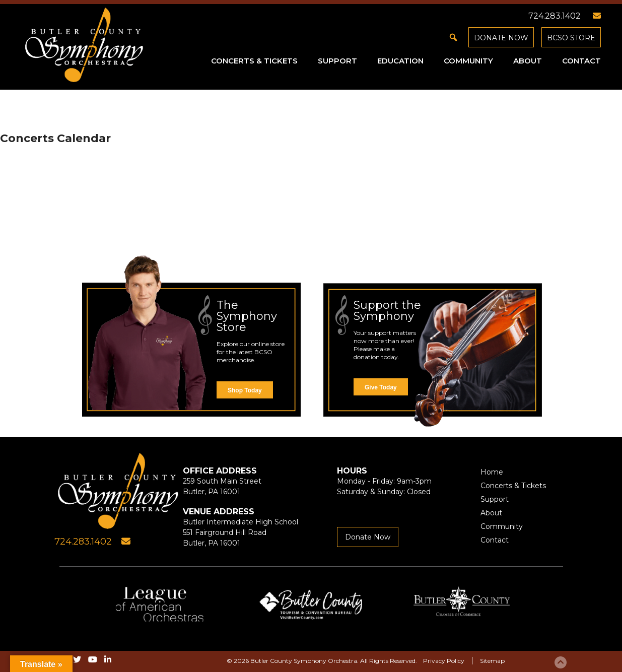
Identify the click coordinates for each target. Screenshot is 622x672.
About (528, 61)
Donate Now (501, 38)
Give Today (381, 387)
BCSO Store (571, 38)
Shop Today (245, 390)
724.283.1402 (555, 16)
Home (492, 472)
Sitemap (492, 661)
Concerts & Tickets (254, 61)
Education (400, 61)
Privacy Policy (444, 661)
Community (468, 61)
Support (337, 61)
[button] (453, 37)
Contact (581, 61)
